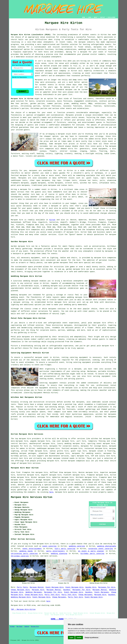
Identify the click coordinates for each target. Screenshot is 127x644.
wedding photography (107, 546)
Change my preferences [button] (91, 638)
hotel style (101, 141)
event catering (49, 546)
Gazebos (67, 590)
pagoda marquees (38, 183)
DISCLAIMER (111, 17)
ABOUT (96, 17)
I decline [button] (79, 638)
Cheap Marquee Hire (20, 590)
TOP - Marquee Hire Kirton (23, 609)
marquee (39, 357)
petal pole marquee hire (94, 323)
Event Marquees (102, 592)
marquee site (72, 388)
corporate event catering (100, 549)
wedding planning (59, 554)
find (18, 472)
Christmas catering (20, 556)
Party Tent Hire (52, 595)
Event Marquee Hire (55, 587)
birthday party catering (92, 554)
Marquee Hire (38, 590)
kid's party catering (65, 549)
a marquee (77, 369)
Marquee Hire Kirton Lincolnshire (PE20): (31, 35)
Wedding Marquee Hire (21, 597)
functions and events (83, 99)
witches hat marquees (74, 402)
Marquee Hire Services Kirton (32, 497)
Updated (27, 627)
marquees (98, 47)
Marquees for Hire (107, 587)
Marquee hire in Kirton (22, 99)
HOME (84, 17)
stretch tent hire (19, 458)
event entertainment (32, 549)
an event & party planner (91, 551)
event (69, 199)
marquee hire (24, 230)
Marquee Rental (37, 587)
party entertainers (55, 551)
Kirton (52, 220)
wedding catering (77, 546)
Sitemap (12, 627)
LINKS (89, 17)
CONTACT (103, 17)
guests (38, 192)
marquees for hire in (21, 446)
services (29, 546)
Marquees (22, 178)
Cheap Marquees (85, 595)
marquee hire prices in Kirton (70, 144)
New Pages (20, 627)
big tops (56, 180)
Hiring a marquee (19, 189)
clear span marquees (40, 180)
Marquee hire (17, 220)
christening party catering (24, 554)
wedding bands (26, 551)
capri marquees (108, 178)
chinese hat (85, 180)
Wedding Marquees (34, 592)
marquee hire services (30, 463)
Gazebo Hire (91, 587)
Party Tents (22, 587)
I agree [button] (71, 638)
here (51, 492)
